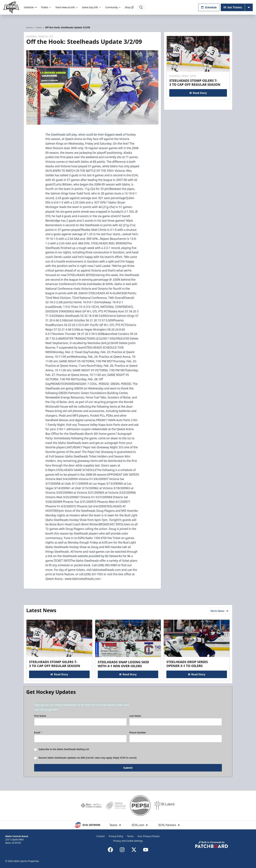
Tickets (46, 7)
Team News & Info (67, 7)
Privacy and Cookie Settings (128, 841)
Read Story (198, 93)
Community (113, 7)
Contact (101, 836)
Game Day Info (92, 7)
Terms (130, 836)
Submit (128, 768)
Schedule (30, 7)
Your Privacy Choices (148, 836)
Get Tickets (233, 7)
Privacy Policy (116, 836)
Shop (129, 7)
